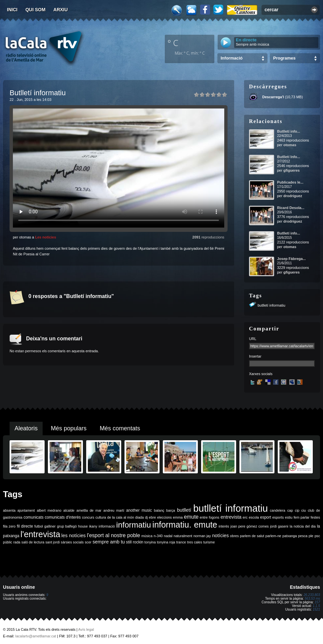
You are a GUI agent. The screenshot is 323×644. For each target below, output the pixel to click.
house (83, 526)
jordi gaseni (279, 526)
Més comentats (120, 428)
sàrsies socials (72, 542)
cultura (101, 517)
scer (88, 542)
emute (191, 517)
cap (290, 510)
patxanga (290, 536)
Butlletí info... (289, 131)
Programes (284, 58)
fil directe (25, 526)
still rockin (135, 542)
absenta (9, 510)
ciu (304, 510)
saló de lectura (33, 542)
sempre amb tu (109, 542)
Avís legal (86, 629)
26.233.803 (312, 595)
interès (224, 526)
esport (265, 517)
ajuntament (26, 510)
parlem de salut (252, 536)
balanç (159, 510)
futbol (39, 526)
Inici (12, 10)
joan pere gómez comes (250, 526)
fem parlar (302, 517)
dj (146, 517)
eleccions (164, 517)
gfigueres (292, 170)
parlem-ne (273, 536)
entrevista (231, 517)
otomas (290, 145)
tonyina (150, 542)
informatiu (134, 525)
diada (139, 517)
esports (278, 517)
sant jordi (53, 542)
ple (311, 536)
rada (17, 542)
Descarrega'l (273, 97)
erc (245, 517)
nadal (168, 536)
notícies (220, 536)
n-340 (158, 536)
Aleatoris (26, 428)
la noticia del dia (303, 526)
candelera (278, 510)
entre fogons (210, 517)
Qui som (36, 10)
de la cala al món (121, 517)
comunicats (34, 517)
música (147, 536)
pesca (303, 536)
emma (178, 517)
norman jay (202, 536)
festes (315, 517)
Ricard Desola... (291, 208)
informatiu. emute (185, 525)
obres (234, 536)
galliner (50, 526)
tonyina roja (166, 542)
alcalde (69, 510)
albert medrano (49, 510)
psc (317, 536)
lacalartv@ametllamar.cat (36, 636)
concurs (88, 517)
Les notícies (46, 237)
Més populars (69, 428)
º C (173, 43)
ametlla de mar (89, 510)
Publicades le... (290, 182)
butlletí (184, 510)
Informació (232, 58)
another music (139, 510)
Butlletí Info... (289, 157)
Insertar (255, 356)
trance (181, 542)
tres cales (195, 542)
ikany (93, 526)
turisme (209, 542)
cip (297, 510)
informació (107, 526)
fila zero (9, 526)
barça (171, 510)
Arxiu (61, 10)
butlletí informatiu (271, 305)
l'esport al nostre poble (113, 535)
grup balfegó (67, 526)
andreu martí (114, 510)
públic (8, 542)
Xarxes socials (261, 374)
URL (253, 339)
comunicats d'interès (63, 517)
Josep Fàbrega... (291, 259)
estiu (289, 517)
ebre (152, 517)
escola (254, 517)
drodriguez (293, 196)
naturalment (183, 536)
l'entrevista (40, 534)
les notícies (74, 536)
